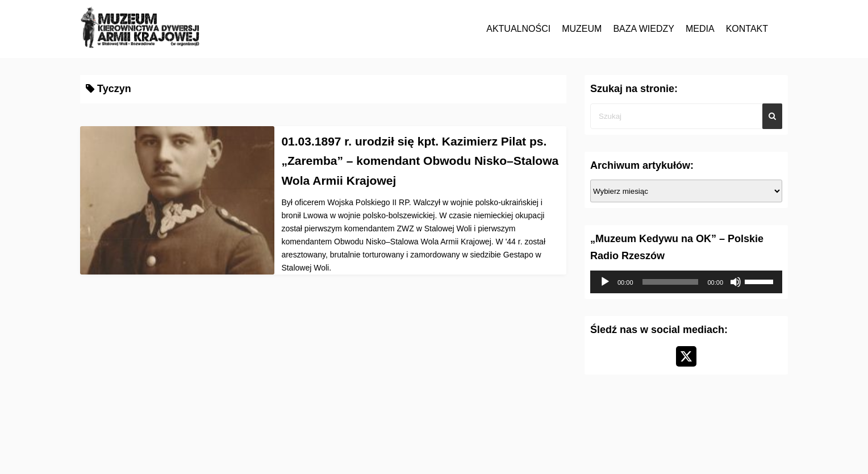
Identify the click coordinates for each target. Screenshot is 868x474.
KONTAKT (747, 29)
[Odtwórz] (605, 282)
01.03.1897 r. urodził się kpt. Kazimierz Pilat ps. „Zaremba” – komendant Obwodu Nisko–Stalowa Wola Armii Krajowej (420, 161)
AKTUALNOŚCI (518, 29)
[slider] (671, 282)
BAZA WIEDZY (644, 29)
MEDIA (700, 29)
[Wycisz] (736, 282)
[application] (686, 282)
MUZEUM (582, 29)
